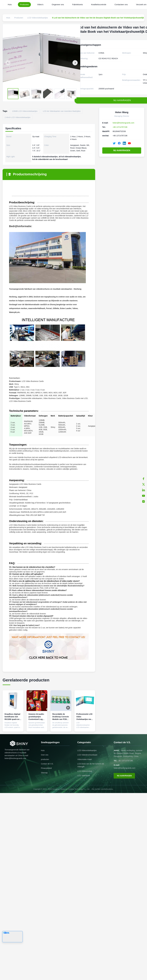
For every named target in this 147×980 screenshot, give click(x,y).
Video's (40, 4)
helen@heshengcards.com (123, 123)
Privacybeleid (46, 768)
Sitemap (44, 773)
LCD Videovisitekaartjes (87, 750)
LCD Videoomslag (85, 771)
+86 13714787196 (120, 127)
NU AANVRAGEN (122, 150)
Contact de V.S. (47, 764)
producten (45, 759)
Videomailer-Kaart (85, 759)
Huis (10, 4)
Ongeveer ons (58, 4)
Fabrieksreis (78, 4)
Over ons (45, 755)
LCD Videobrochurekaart (87, 755)
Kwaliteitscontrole (99, 4)
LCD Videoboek (84, 776)
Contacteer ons (121, 4)
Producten (24, 4)
